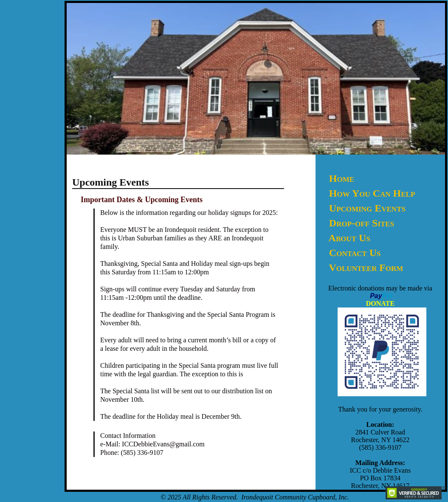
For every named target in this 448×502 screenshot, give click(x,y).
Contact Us (355, 253)
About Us (349, 238)
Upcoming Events (367, 208)
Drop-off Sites (362, 223)
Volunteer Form (366, 268)
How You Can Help (372, 193)
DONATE (380, 303)
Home (342, 178)
